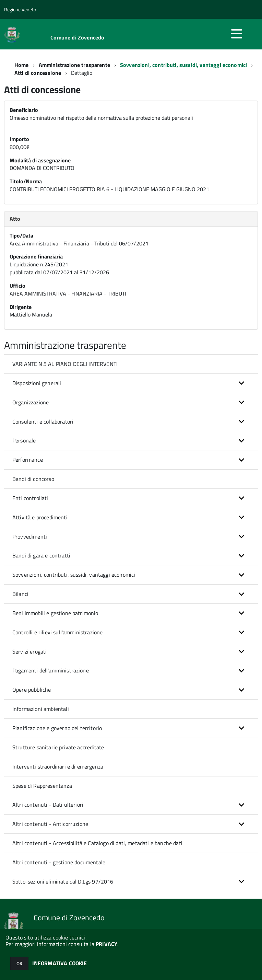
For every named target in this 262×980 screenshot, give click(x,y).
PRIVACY (106, 944)
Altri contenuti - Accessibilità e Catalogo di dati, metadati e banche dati (97, 843)
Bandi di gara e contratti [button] (41, 555)
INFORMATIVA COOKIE (60, 963)
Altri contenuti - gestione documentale (59, 862)
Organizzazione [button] (31, 402)
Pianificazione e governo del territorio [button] (57, 728)
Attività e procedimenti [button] (40, 517)
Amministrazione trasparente (74, 65)
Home (22, 65)
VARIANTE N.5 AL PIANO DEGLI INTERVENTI (65, 364)
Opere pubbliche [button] (32, 690)
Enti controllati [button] (30, 498)
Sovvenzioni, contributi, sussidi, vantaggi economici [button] (74, 575)
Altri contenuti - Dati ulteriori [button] (48, 805)
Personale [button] (24, 440)
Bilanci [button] (20, 594)
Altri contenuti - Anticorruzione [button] (50, 824)
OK (19, 963)
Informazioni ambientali (41, 709)
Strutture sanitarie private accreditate (58, 747)
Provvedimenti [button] (30, 537)
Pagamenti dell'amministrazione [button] (51, 670)
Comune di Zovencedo (77, 37)
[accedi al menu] (237, 34)
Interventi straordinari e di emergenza (58, 766)
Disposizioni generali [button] (37, 383)
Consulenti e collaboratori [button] (43, 422)
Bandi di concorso (33, 479)
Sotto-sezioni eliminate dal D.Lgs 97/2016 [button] (63, 881)
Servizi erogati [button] (29, 652)
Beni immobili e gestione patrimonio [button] (55, 613)
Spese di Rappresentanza (42, 786)
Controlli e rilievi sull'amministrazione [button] (57, 632)
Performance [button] (28, 460)
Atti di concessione (38, 73)
